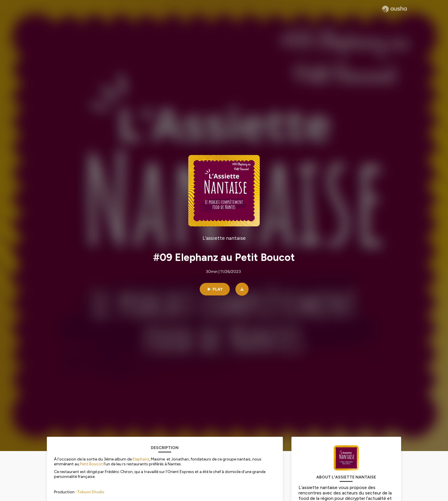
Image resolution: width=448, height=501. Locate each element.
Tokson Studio (91, 492)
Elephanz (141, 459)
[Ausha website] (394, 9)
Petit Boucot (91, 464)
